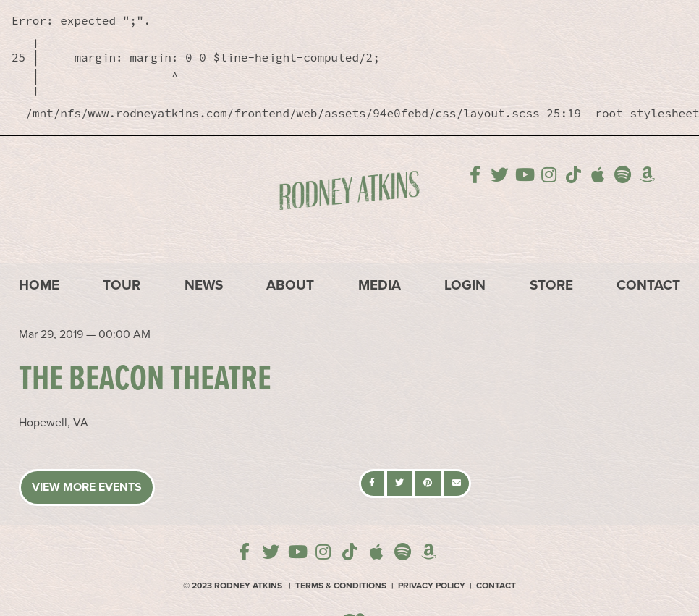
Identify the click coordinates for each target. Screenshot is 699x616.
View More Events (87, 487)
